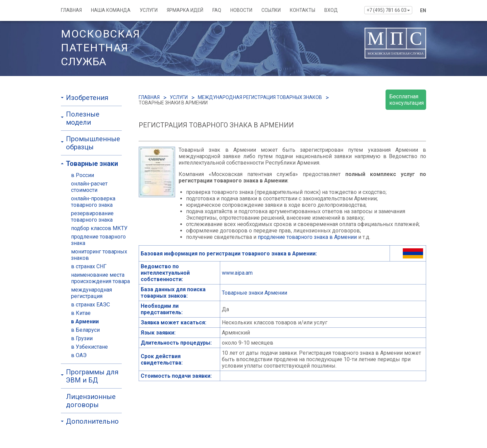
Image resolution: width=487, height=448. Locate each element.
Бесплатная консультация (407, 100)
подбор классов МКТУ (99, 228)
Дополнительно (92, 421)
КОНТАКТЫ (303, 10)
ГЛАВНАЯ (71, 10)
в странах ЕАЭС (90, 305)
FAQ (217, 10)
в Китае (81, 313)
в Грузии (82, 338)
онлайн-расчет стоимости (89, 187)
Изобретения (87, 98)
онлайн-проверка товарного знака (93, 202)
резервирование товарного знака (92, 217)
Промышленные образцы (93, 143)
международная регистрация (91, 293)
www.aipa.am (237, 273)
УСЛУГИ (149, 10)
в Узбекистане (89, 347)
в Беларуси (85, 330)
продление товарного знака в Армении (307, 237)
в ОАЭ (79, 355)
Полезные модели (83, 118)
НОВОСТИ (241, 10)
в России (83, 175)
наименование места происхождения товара (100, 278)
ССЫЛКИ (271, 10)
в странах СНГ (89, 266)
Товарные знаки (92, 164)
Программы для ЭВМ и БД (92, 376)
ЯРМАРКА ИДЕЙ (185, 10)
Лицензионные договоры (91, 401)
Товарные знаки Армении (254, 293)
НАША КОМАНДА (111, 10)
